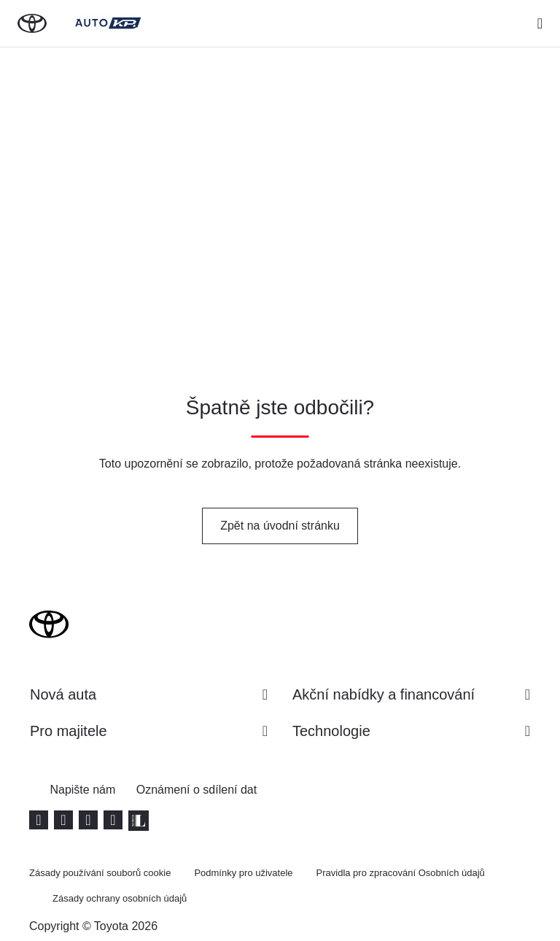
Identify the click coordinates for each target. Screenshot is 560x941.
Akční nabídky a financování (411, 694)
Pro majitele (149, 731)
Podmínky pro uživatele (243, 873)
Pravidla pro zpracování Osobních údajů (401, 873)
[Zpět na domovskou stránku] (32, 23)
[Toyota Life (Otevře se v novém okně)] (139, 821)
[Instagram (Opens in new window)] (113, 820)
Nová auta (149, 694)
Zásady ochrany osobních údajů (120, 898)
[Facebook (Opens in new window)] (63, 820)
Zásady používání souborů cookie (100, 873)
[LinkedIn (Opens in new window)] (88, 820)
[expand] (540, 23)
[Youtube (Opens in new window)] (39, 820)
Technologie (411, 731)
